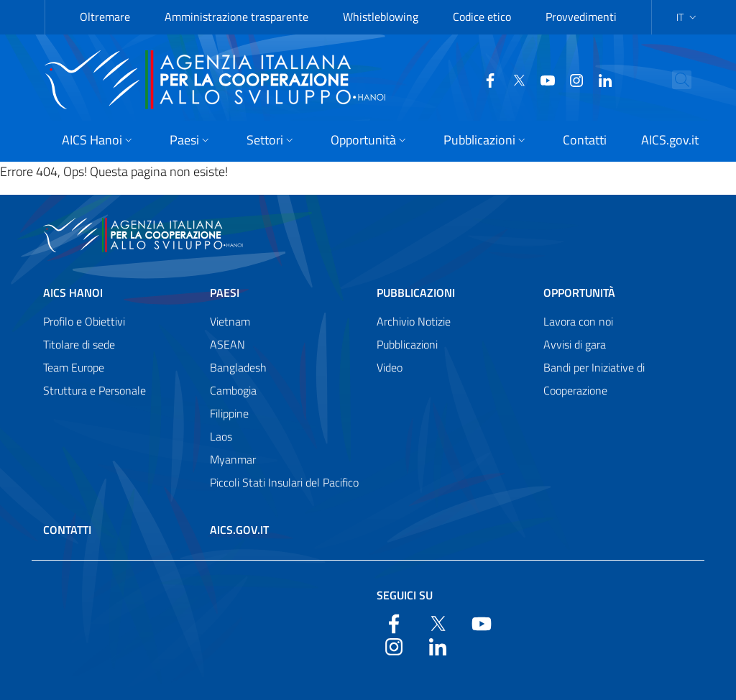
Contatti (67, 530)
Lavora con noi (578, 321)
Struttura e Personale (95, 390)
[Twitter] (487, 79)
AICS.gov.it (239, 530)
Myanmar (233, 459)
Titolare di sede (79, 344)
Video (390, 367)
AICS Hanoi (73, 293)
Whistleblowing (381, 17)
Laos (221, 436)
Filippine (229, 413)
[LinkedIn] (574, 79)
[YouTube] (516, 79)
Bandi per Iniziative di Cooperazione (594, 379)
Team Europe (74, 367)
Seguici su (405, 595)
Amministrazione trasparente (236, 17)
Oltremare (105, 17)
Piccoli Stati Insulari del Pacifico (284, 482)
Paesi (225, 293)
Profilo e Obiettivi (84, 321)
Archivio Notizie (414, 321)
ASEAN (227, 344)
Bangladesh (238, 367)
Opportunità (579, 293)
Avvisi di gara (575, 344)
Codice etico (482, 17)
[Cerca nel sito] (674, 80)
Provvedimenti (581, 17)
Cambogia (233, 390)
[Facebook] (459, 79)
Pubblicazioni (416, 293)
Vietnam (230, 321)
